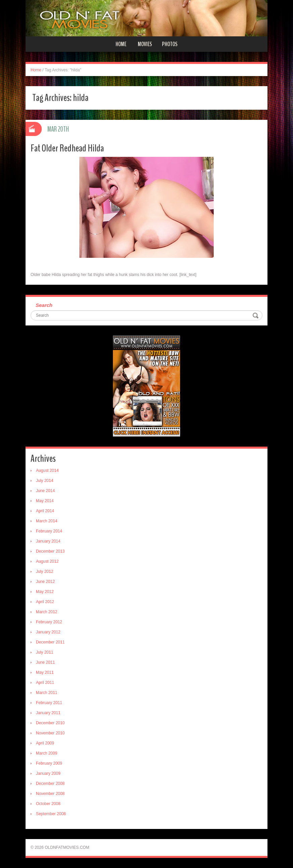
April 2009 (45, 743)
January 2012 (48, 632)
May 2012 (45, 592)
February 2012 (49, 622)
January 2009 (48, 773)
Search (44, 305)
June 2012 (45, 582)
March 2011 (47, 693)
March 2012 (47, 612)
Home (121, 44)
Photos (170, 44)
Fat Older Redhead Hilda (67, 148)
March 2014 (47, 521)
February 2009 (49, 763)
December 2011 (50, 642)
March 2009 (47, 753)
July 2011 (45, 652)
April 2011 (45, 683)
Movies (145, 44)
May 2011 (45, 672)
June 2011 (45, 662)
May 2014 (45, 501)
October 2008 (48, 804)
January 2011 (48, 713)
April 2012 (45, 602)
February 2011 (49, 703)
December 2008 (50, 784)
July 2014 (45, 481)
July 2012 (45, 571)
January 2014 (48, 541)
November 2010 (50, 733)
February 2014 (49, 531)
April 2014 (45, 511)
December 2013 (50, 551)
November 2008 (50, 794)
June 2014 (45, 491)
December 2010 (50, 723)
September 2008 (51, 814)
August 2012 (47, 561)
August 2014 (47, 471)
